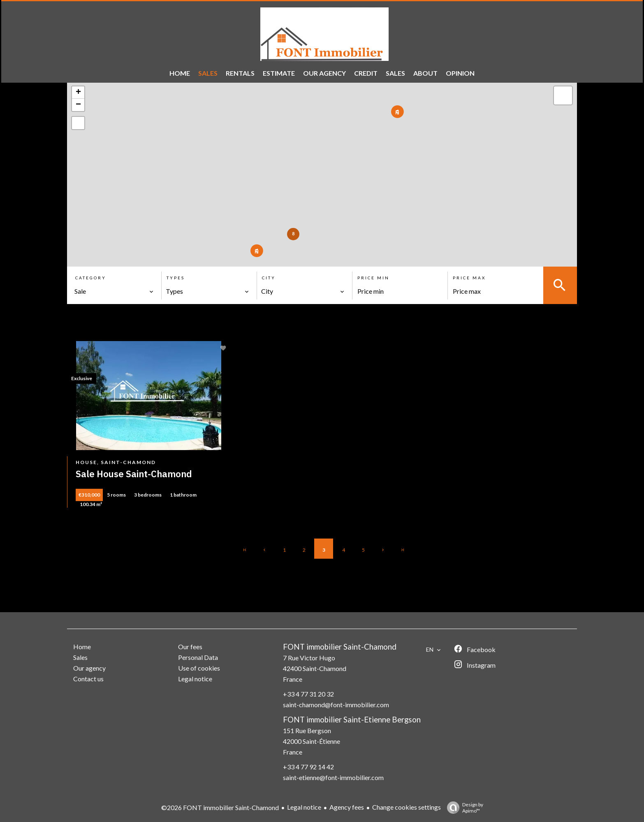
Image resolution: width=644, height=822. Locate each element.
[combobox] (114, 291)
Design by (463, 808)
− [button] (78, 105)
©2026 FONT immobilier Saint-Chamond (220, 807)
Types (176, 278)
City (269, 278)
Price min (373, 278)
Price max (469, 278)
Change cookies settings (407, 807)
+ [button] (78, 93)
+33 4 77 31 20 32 (308, 694)
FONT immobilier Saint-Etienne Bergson (352, 720)
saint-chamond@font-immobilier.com (336, 705)
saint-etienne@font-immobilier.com (333, 777)
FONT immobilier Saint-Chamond (340, 647)
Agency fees (347, 807)
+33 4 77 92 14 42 (308, 767)
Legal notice (304, 807)
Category (91, 278)
